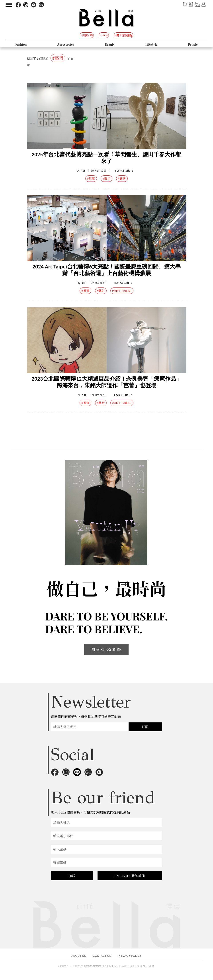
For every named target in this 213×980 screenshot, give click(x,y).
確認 (72, 876)
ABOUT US (79, 956)
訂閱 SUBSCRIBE (107, 649)
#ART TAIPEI (122, 291)
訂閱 (145, 727)
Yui (83, 171)
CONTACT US (102, 956)
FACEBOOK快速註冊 (130, 876)
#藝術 (106, 179)
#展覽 (91, 179)
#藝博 (122, 179)
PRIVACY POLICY (130, 956)
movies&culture (124, 171)
